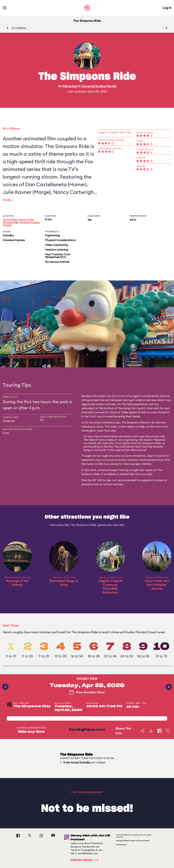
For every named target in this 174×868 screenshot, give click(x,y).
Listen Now (86, 860)
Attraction (70, 86)
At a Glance (19, 28)
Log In (167, 8)
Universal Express (14, 240)
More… (8, 200)
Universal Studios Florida (99, 86)
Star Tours (115, 443)
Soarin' (148, 440)
